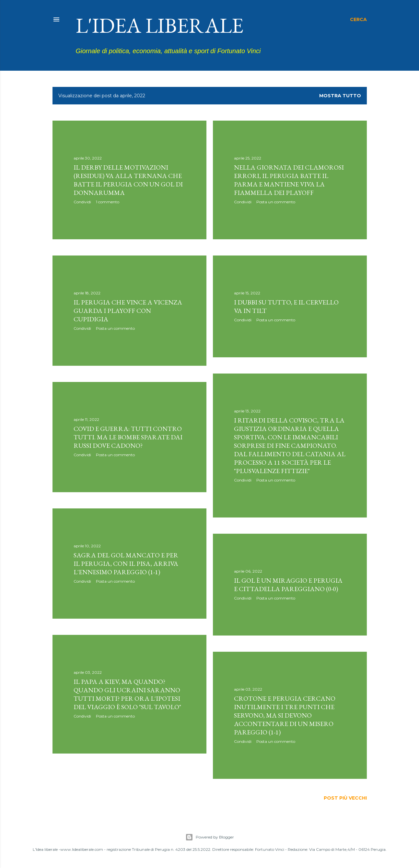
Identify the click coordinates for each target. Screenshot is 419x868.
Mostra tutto (340, 96)
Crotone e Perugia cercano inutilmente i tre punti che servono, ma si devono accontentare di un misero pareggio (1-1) (285, 715)
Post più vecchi (345, 798)
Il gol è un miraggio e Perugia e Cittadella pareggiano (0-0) (288, 585)
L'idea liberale (160, 25)
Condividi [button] (82, 202)
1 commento (108, 202)
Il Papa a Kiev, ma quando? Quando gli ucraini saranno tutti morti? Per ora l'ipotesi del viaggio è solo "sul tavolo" (127, 694)
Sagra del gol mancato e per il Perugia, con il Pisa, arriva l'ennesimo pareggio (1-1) (126, 564)
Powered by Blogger (210, 837)
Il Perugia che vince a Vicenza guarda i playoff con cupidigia (128, 311)
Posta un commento (276, 202)
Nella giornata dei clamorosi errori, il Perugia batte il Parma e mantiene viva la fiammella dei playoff (289, 180)
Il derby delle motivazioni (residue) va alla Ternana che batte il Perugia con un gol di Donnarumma (128, 180)
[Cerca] (358, 19)
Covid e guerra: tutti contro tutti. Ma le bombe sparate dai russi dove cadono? (128, 437)
